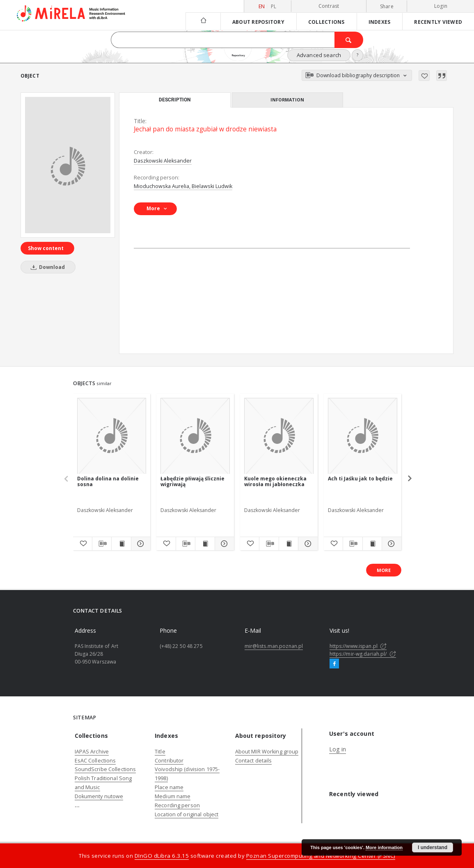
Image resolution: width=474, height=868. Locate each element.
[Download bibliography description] (102, 544)
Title (160, 752)
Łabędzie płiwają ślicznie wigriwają (192, 481)
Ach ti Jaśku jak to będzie (360, 479)
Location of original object (187, 814)
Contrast (329, 6)
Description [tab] (175, 100)
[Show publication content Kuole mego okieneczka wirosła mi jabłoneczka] (289, 544)
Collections (326, 22)
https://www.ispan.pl (358, 646)
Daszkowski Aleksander (163, 161)
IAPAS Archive (92, 752)
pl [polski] (274, 6)
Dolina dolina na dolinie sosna (108, 481)
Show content (46, 248)
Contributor (169, 761)
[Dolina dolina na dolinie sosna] (112, 436)
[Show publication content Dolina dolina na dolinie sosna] (121, 544)
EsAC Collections (95, 761)
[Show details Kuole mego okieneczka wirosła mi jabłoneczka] (307, 544)
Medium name (173, 796)
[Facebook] (334, 664)
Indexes (380, 22)
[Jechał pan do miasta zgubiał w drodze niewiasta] (68, 165)
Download (46, 267)
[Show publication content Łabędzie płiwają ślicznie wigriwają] (205, 544)
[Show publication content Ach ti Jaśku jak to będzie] (372, 544)
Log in (338, 749)
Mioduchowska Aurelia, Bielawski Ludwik (183, 186)
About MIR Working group (267, 752)
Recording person (177, 805)
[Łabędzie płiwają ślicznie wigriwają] (195, 436)
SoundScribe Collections (105, 769)
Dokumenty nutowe (99, 796)
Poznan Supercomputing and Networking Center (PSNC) (321, 856)
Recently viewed (438, 22)
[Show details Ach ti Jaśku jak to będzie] (390, 544)
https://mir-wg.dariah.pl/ (363, 654)
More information (384, 847)
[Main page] (203, 21)
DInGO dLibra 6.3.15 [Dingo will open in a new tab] (162, 856)
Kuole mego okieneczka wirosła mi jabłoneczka (275, 481)
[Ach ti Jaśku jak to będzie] (363, 436)
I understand (433, 847)
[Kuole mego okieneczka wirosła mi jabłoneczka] (279, 436)
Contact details (254, 761)
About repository (258, 22)
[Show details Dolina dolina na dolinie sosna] (140, 544)
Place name (169, 787)
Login (441, 6)
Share (387, 7)
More (384, 570)
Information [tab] (287, 100)
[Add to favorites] (424, 76)
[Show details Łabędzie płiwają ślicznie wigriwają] (223, 544)
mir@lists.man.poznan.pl (274, 646)
